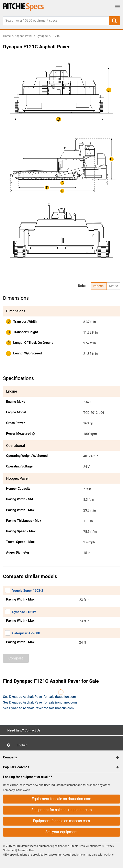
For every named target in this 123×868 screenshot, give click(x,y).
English (23, 745)
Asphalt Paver (24, 36)
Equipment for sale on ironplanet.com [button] (62, 810)
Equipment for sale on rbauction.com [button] (62, 799)
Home (7, 36)
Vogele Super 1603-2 (28, 591)
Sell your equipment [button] (62, 832)
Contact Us (32, 730)
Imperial (99, 286)
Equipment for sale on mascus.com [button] (62, 821)
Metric (113, 286)
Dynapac (42, 36)
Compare (16, 658)
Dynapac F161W (24, 612)
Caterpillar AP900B (26, 633)
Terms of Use (25, 850)
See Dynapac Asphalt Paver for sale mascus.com (38, 708)
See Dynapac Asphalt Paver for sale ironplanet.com (40, 702)
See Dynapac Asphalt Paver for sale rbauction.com (40, 697)
